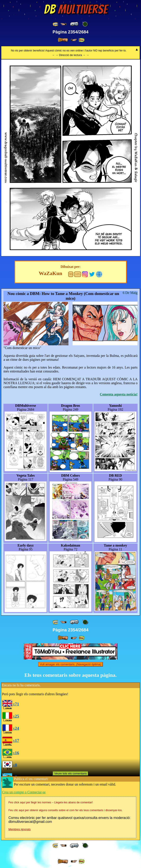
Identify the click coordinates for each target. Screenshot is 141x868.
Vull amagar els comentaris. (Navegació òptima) (70, 664)
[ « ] (74, 24)
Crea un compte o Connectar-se (24, 792)
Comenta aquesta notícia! (119, 394)
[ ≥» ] (74, 40)
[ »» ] (81, 40)
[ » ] (63, 40)
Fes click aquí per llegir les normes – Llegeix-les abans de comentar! (51, 802)
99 (71, 274)
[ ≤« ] (63, 24)
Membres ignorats (19, 829)
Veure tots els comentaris (71, 773)
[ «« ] (56, 24)
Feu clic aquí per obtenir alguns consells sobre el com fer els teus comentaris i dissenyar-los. (65, 810)
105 (78, 274)
